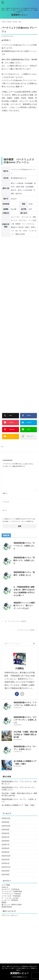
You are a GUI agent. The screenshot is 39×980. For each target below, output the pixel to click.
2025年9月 (6, 822)
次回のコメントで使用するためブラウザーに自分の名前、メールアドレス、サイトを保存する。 (19, 520)
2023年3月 (6, 852)
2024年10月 (6, 826)
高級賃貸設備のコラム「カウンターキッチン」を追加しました (25, 720)
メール (6, 502)
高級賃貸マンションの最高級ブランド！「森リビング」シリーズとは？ (24, 606)
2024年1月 (6, 837)
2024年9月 (6, 830)
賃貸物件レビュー (20, 15)
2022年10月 (6, 856)
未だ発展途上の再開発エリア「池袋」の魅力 (18, 805)
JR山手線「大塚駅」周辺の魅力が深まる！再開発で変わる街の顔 (25, 735)
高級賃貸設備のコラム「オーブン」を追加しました (19, 800)
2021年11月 (6, 867)
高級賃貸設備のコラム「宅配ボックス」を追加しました (24, 560)
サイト (5, 510)
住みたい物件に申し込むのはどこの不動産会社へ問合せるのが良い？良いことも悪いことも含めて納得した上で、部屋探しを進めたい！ (20, 968)
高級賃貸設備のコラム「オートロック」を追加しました (24, 546)
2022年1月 (6, 863)
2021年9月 (6, 871)
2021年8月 (6, 875)
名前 (5, 493)
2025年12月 (6, 818)
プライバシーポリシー (10, 915)
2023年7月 (6, 845)
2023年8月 (6, 841)
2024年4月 (6, 833)
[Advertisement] (19, 135)
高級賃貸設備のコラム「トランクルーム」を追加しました (19, 783)
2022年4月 (6, 860)
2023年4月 (6, 848)
